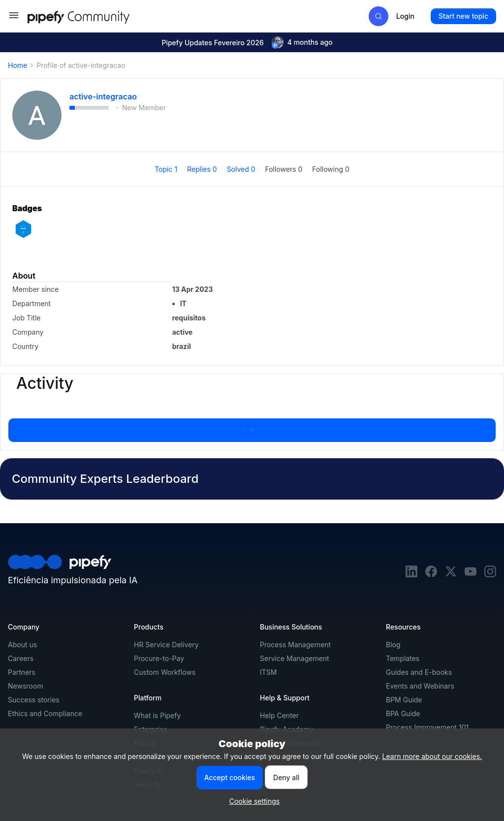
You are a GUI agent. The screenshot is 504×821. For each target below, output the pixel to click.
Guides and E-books (419, 672)
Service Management (295, 658)
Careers (21, 658)
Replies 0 (203, 169)
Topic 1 (167, 169)
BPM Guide (404, 700)
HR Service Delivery (166, 645)
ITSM (268, 672)
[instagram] (490, 575)
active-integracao (103, 96)
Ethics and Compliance (45, 713)
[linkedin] (411, 575)
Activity (45, 383)
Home (17, 65)
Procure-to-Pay (159, 658)
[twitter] (451, 575)
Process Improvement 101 (427, 727)
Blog (393, 645)
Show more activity (252, 427)
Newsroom (25, 686)
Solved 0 (242, 169)
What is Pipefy (157, 715)
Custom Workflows (165, 672)
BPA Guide (403, 713)
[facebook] (431, 575)
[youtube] (471, 575)
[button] (14, 18)
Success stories (34, 700)
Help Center (279, 715)
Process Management (295, 645)
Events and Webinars (420, 686)
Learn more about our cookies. (432, 756)
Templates (403, 658)
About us (22, 645)
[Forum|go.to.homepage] (96, 16)
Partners (22, 672)
